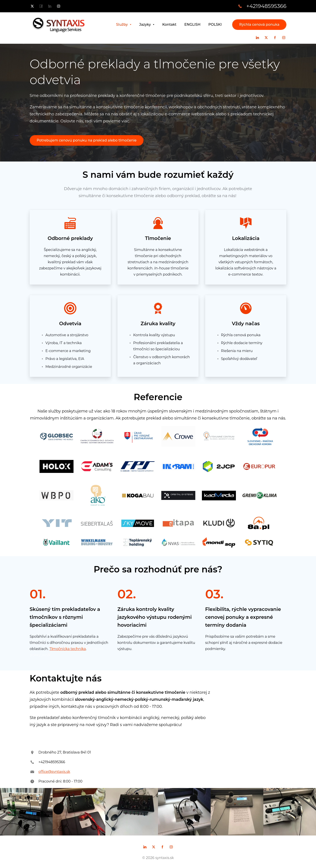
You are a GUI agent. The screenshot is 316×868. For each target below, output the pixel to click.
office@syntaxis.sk (54, 772)
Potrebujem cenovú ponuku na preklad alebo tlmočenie (87, 140)
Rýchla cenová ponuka (259, 25)
